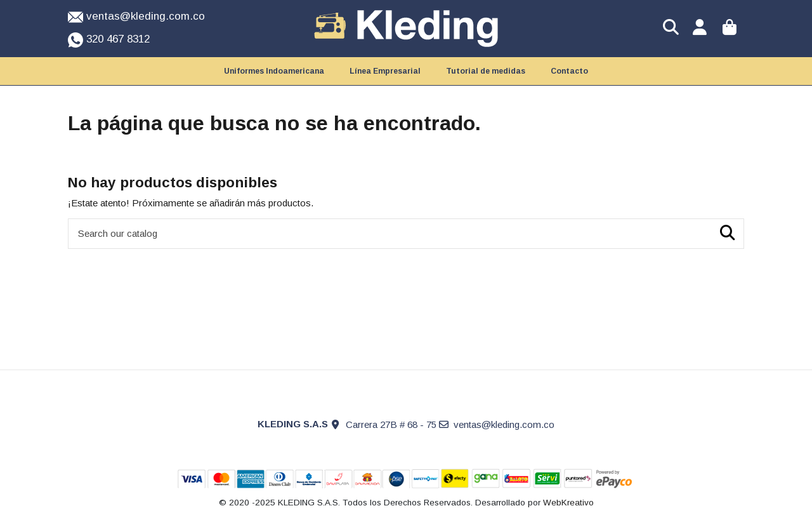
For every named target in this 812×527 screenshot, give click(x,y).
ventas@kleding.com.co (504, 424)
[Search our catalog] (727, 234)
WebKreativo (568, 503)
